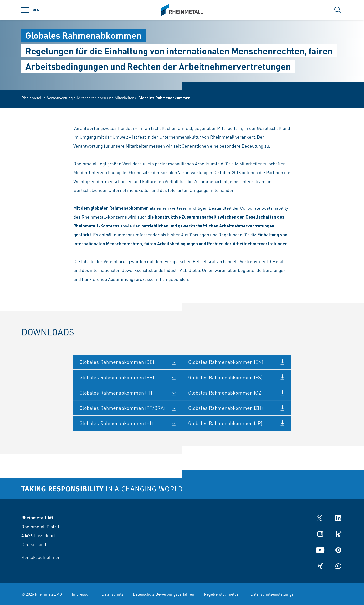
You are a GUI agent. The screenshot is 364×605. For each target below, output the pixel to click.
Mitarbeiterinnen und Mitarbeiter (106, 98)
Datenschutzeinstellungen (273, 594)
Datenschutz (112, 594)
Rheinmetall (32, 98)
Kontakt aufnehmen (41, 557)
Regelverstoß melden (222, 594)
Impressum (82, 594)
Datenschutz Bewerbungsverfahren (164, 594)
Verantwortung (60, 98)
